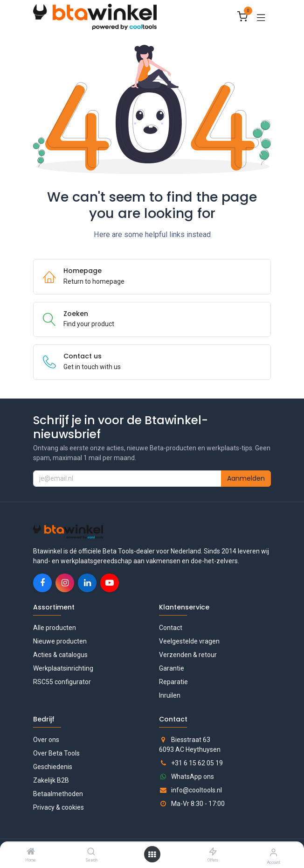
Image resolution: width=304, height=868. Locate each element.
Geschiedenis (53, 767)
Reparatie (173, 682)
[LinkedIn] (87, 583)
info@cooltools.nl (197, 790)
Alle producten (55, 628)
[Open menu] (152, 854)
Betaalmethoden (58, 794)
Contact (171, 628)
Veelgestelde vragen (189, 641)
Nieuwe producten (60, 641)
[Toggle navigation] (261, 17)
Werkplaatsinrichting (63, 668)
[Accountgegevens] (273, 852)
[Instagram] (65, 583)
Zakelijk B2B (51, 780)
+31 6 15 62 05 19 (197, 763)
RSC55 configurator (62, 682)
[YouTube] (110, 583)
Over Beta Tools (56, 753)
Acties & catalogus (60, 655)
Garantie (172, 668)
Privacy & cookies (59, 807)
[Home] (31, 852)
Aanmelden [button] (246, 478)
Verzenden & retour (188, 655)
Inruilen (170, 695)
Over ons (46, 740)
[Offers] (213, 852)
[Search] (91, 852)
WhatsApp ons (193, 777)
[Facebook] (42, 583)
